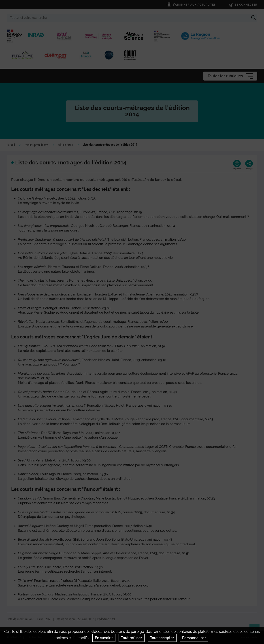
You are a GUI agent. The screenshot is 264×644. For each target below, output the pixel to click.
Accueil (11, 145)
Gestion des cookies (191, 637)
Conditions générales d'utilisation (146, 637)
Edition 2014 (65, 145)
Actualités (35, 637)
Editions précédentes (36, 145)
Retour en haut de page (256, 631)
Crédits (78, 637)
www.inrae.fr (249, 637)
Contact (57, 637)
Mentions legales (104, 637)
